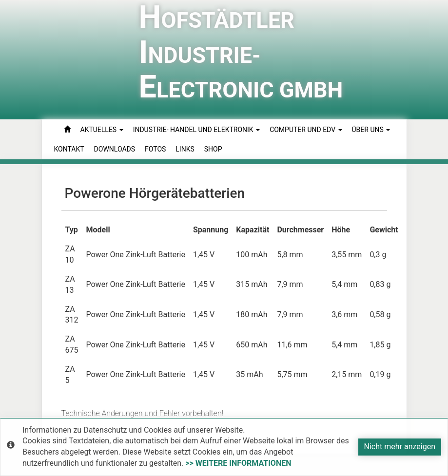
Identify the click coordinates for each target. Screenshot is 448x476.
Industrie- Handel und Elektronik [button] (196, 130)
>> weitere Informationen (238, 463)
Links (185, 149)
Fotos (155, 149)
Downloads (115, 149)
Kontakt (69, 149)
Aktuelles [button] (102, 130)
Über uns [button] (371, 130)
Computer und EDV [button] (306, 130)
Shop (213, 149)
